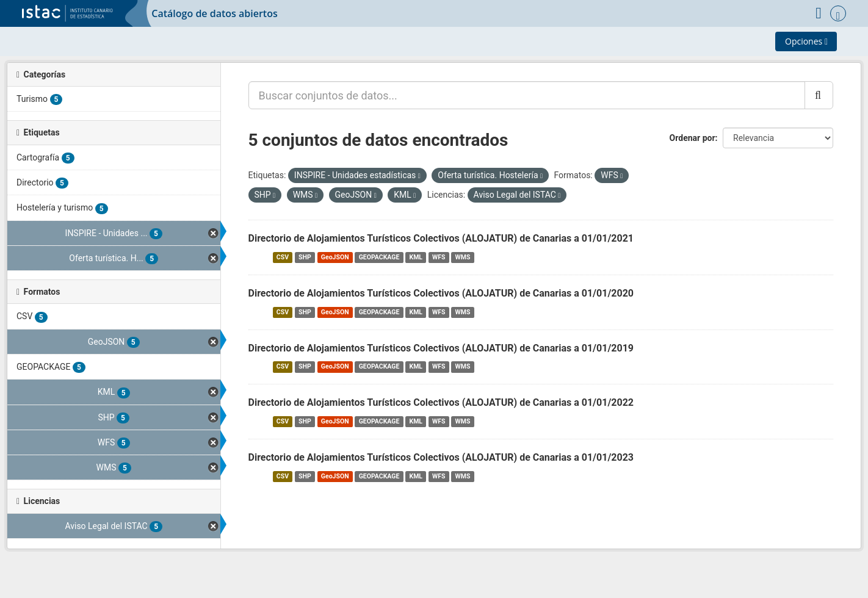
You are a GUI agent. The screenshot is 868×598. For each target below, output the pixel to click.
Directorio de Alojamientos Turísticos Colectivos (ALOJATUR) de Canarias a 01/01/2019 (441, 348)
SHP (305, 257)
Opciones (806, 41)
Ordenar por (693, 138)
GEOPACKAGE (379, 257)
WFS (439, 257)
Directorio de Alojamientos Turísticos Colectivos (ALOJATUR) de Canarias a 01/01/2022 (441, 402)
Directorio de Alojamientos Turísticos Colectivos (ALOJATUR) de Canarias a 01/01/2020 (441, 293)
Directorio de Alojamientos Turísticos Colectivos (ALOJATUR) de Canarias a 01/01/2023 (441, 457)
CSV (283, 257)
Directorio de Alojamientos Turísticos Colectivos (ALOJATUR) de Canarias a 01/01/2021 (441, 238)
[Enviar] (819, 95)
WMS (463, 257)
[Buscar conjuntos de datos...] (527, 95)
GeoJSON (335, 257)
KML (416, 257)
